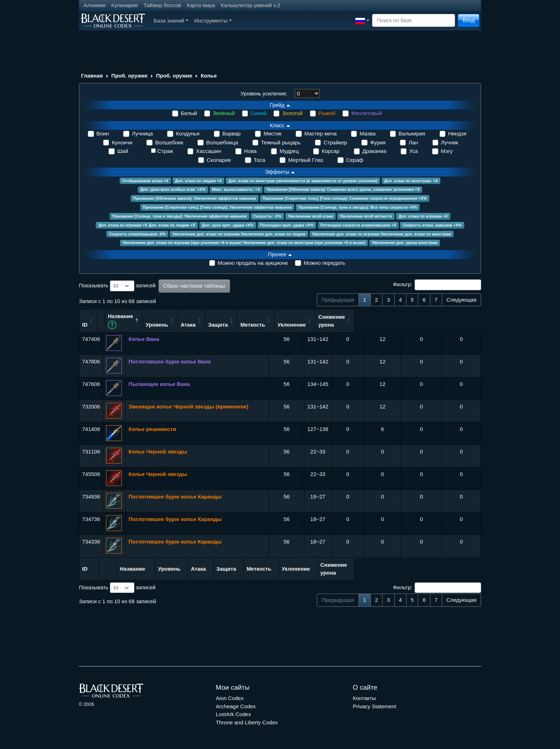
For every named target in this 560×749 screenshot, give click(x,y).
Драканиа (374, 151)
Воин (103, 133)
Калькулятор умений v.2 (250, 5)
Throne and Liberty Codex (247, 722)
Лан (413, 142)
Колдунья (187, 133)
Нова (250, 151)
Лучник (450, 142)
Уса (414, 151)
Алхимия (94, 5)
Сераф (355, 160)
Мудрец (289, 151)
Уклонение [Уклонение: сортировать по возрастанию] (418, 324)
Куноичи (122, 142)
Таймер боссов (162, 5)
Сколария (219, 160)
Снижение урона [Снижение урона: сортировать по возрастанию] (458, 320)
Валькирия (412, 133)
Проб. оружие (130, 76)
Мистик (272, 133)
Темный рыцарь (281, 142)
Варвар (232, 133)
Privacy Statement (375, 706)
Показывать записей (117, 286)
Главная (92, 76)
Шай (122, 151)
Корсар (331, 151)
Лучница (142, 133)
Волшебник (169, 142)
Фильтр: (437, 285)
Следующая (461, 300)
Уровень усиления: (264, 93)
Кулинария (124, 5)
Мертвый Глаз (306, 160)
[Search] (414, 21)
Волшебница (222, 142)
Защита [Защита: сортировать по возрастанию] (344, 324)
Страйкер (335, 142)
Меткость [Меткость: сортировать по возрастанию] (379, 324)
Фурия (378, 142)
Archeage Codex (236, 706)
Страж (165, 151)
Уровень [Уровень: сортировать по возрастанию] (281, 324)
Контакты (364, 698)
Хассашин (209, 151)
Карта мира (201, 5)
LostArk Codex (233, 714)
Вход (469, 20)
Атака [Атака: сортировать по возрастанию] (312, 324)
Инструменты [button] (213, 21)
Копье (209, 76)
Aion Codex (230, 698)
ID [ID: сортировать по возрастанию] (85, 324)
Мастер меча (320, 133)
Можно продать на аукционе (253, 263)
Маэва (368, 133)
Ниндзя (457, 133)
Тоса (259, 160)
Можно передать (324, 263)
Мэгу (447, 151)
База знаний (171, 21)
